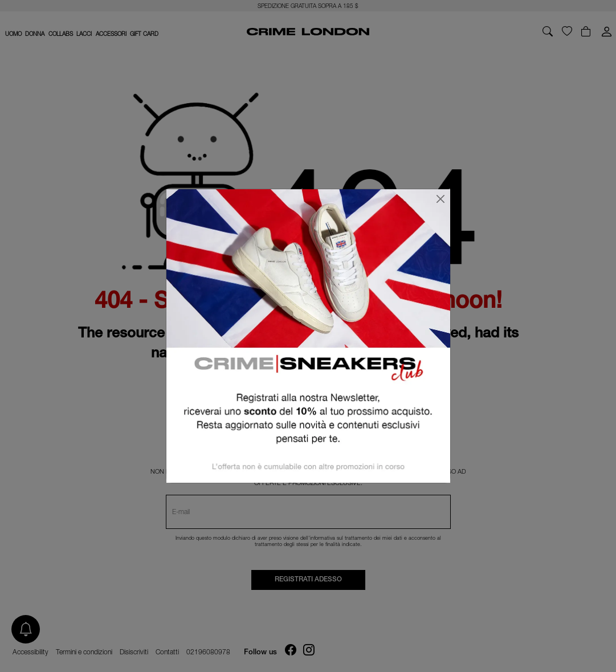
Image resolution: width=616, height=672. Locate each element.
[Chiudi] (440, 199)
